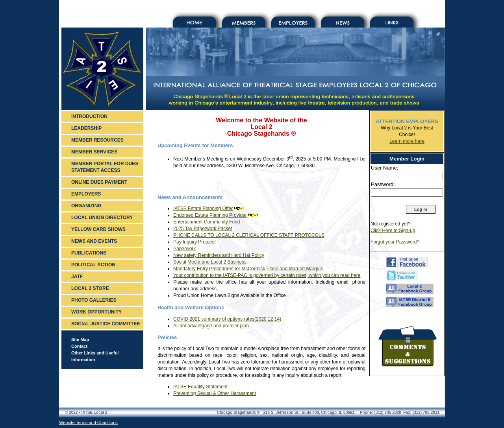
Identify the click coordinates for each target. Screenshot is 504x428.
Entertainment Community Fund (207, 222)
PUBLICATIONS (89, 253)
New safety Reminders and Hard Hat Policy (219, 255)
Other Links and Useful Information (95, 356)
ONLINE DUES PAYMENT (99, 182)
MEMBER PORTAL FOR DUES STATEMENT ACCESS (105, 167)
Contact (79, 346)
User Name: (384, 168)
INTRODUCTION (89, 116)
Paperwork (184, 249)
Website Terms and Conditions (88, 422)
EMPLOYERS (86, 194)
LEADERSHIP (86, 128)
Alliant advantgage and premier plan (211, 326)
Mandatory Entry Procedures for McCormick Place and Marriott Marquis (248, 269)
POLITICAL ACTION (93, 265)
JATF (77, 277)
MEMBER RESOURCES (97, 140)
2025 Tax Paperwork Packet (203, 229)
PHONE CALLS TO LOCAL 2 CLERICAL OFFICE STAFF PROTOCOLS (249, 235)
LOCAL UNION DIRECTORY (102, 218)
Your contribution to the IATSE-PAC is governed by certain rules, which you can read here (267, 275)
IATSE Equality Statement (200, 387)
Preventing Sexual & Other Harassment (215, 393)
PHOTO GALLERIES (94, 300)
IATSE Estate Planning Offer (203, 208)
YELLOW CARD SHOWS (98, 229)
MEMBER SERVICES (94, 152)
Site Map (80, 339)
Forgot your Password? (395, 242)
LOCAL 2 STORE (90, 288)
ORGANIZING (86, 206)
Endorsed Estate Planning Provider (210, 215)
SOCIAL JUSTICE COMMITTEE (106, 324)
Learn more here (407, 141)
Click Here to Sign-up (393, 231)
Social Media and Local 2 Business (210, 262)
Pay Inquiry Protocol (194, 242)
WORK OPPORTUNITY (96, 312)
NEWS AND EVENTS (94, 241)
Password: (383, 184)
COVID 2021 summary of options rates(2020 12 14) (227, 319)
